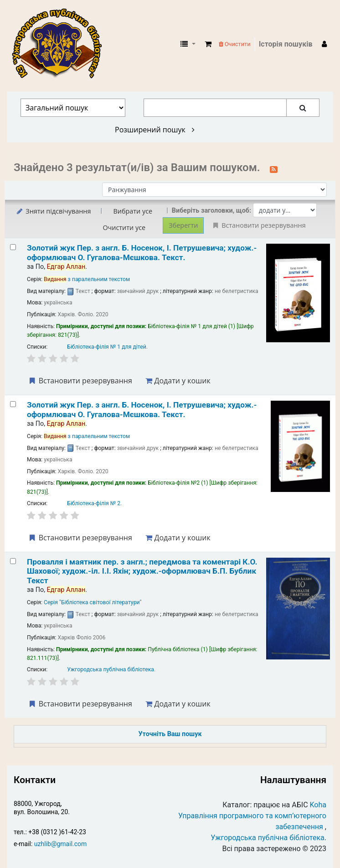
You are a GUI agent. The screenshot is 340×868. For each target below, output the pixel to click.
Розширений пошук (155, 130)
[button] (208, 44)
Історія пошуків (286, 44)
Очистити (235, 44)
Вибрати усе (133, 211)
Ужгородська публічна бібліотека (111, 669)
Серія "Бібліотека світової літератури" (93, 602)
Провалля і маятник (142, 571)
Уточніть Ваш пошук (170, 734)
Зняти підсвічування (53, 211)
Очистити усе (124, 227)
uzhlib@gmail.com (60, 844)
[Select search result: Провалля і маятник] (13, 561)
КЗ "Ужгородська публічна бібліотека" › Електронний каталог (61, 44)
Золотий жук (142, 252)
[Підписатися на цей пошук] (274, 168)
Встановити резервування (80, 381)
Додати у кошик (178, 381)
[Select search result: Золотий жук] (13, 247)
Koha (318, 805)
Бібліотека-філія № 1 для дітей (107, 347)
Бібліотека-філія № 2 (94, 503)
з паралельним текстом (87, 279)
